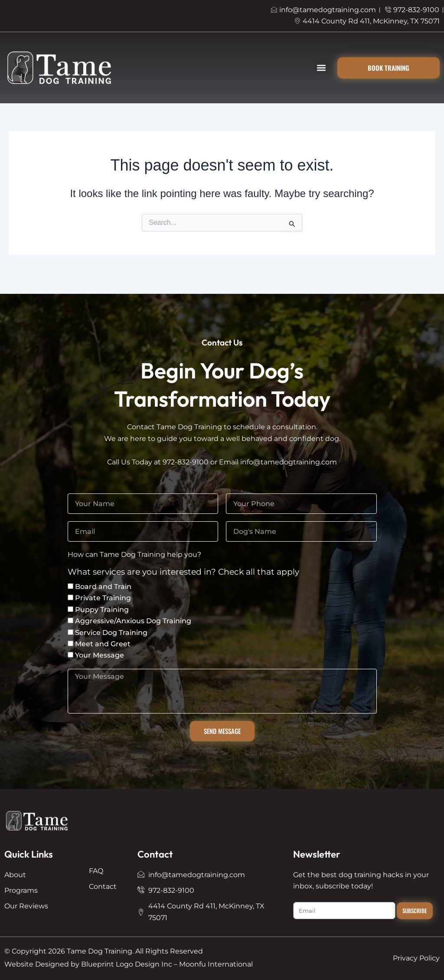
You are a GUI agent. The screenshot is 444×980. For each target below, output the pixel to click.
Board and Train (103, 587)
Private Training (103, 598)
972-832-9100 (186, 462)
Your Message (100, 655)
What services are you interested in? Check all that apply (183, 572)
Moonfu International (216, 964)
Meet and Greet (103, 644)
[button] (322, 68)
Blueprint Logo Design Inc (127, 964)
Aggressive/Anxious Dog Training (133, 621)
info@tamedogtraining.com (289, 462)
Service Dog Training (111, 633)
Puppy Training (102, 610)
